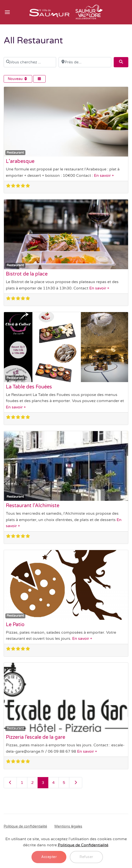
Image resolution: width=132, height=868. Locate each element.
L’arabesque (20, 161)
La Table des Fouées (29, 387)
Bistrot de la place (27, 274)
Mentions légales (68, 826)
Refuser (86, 857)
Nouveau (18, 79)
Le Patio (15, 625)
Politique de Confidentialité (83, 845)
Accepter (49, 857)
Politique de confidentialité (25, 826)
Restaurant (15, 153)
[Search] (121, 62)
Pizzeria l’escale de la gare (36, 737)
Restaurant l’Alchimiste (33, 506)
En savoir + (104, 176)
